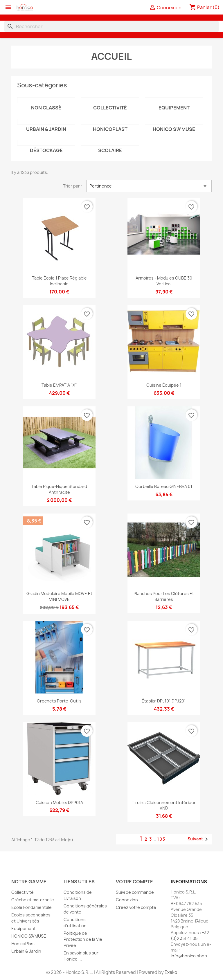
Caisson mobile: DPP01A (59, 802)
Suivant (199, 839)
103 (161, 839)
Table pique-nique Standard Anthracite (59, 489)
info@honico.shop (189, 956)
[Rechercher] (111, 26)
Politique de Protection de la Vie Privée (83, 939)
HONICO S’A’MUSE (174, 129)
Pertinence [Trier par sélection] (149, 186)
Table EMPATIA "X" (59, 385)
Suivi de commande (135, 892)
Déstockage (46, 150)
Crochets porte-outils (59, 701)
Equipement (174, 108)
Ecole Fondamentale (32, 907)
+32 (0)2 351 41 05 (190, 935)
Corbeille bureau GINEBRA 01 (164, 486)
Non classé (46, 108)
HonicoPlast (110, 129)
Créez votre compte (136, 907)
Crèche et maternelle (33, 900)
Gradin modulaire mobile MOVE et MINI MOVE (59, 596)
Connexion (127, 900)
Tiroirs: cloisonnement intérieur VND (164, 805)
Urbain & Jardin (46, 129)
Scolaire (110, 150)
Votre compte (134, 882)
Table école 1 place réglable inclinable (59, 281)
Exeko (171, 972)
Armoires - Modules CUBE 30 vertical (164, 281)
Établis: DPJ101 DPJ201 (164, 701)
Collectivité (110, 108)
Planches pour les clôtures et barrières (164, 596)
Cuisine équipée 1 (164, 385)
